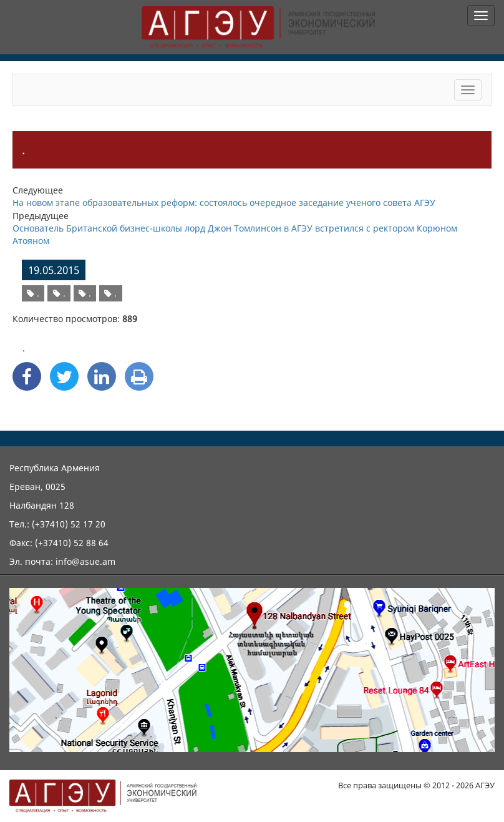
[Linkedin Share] (102, 376)
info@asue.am (85, 561)
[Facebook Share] (27, 376)
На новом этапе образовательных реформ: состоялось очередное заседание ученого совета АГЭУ (224, 203)
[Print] (139, 376)
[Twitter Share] (64, 376)
